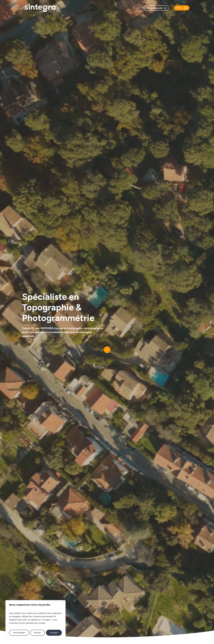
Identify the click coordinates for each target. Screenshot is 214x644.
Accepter (54, 633)
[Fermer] (64, 601)
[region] (35, 619)
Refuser (38, 633)
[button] (182, 8)
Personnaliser (19, 633)
